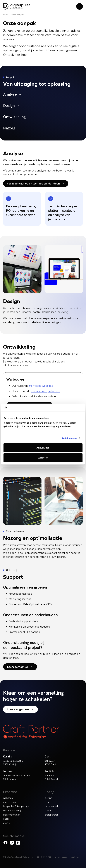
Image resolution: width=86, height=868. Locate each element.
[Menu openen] (80, 6)
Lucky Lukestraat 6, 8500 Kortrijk (13, 763)
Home (6, 15)
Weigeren (43, 458)
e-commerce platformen (46, 391)
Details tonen (69, 438)
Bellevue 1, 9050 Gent (50, 763)
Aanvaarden (43, 448)
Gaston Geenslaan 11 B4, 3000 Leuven (17, 777)
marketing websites (41, 386)
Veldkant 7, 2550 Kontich (52, 777)
